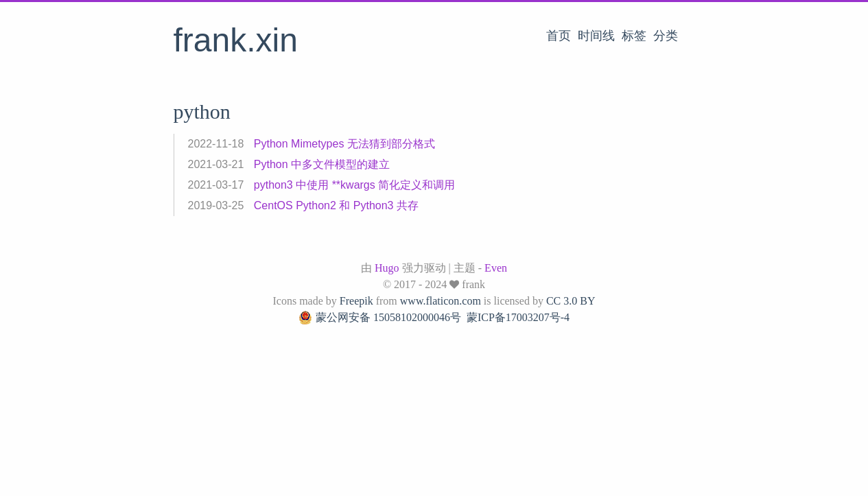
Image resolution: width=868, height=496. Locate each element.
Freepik (356, 301)
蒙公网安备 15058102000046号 (380, 318)
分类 (666, 36)
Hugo (387, 268)
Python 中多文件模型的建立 (322, 164)
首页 (559, 36)
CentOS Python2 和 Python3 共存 (336, 205)
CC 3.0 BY (571, 301)
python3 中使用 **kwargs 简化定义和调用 (354, 185)
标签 (634, 36)
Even (496, 268)
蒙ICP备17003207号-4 (518, 317)
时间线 (596, 36)
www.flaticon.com (441, 301)
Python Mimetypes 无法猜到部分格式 (344, 144)
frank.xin (236, 40)
